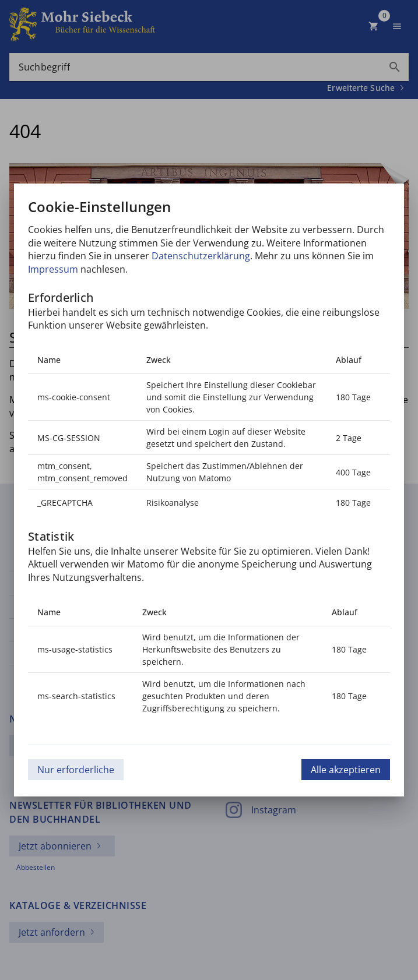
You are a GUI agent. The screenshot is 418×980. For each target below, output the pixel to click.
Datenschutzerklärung (201, 256)
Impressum (53, 269)
